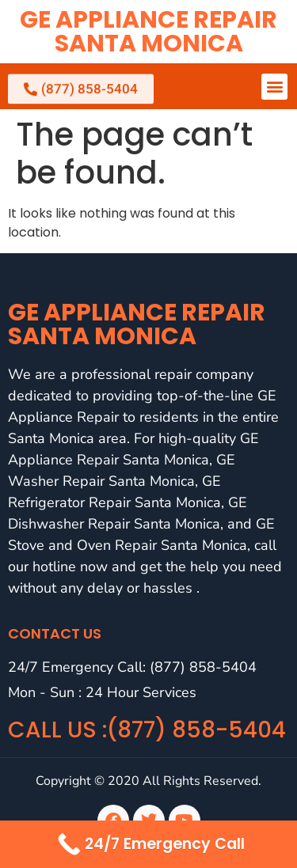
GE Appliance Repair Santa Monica (148, 32)
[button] (274, 87)
